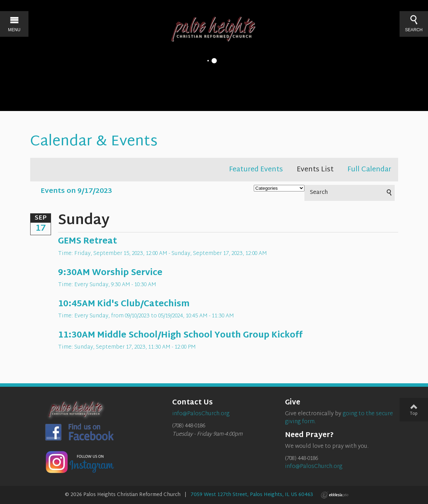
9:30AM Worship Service (110, 273)
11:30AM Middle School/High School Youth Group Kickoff (180, 335)
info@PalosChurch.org (314, 467)
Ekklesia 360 (335, 495)
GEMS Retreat (87, 241)
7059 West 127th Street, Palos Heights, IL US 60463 (252, 495)
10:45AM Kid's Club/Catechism (124, 304)
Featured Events (256, 170)
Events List (315, 170)
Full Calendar (369, 170)
